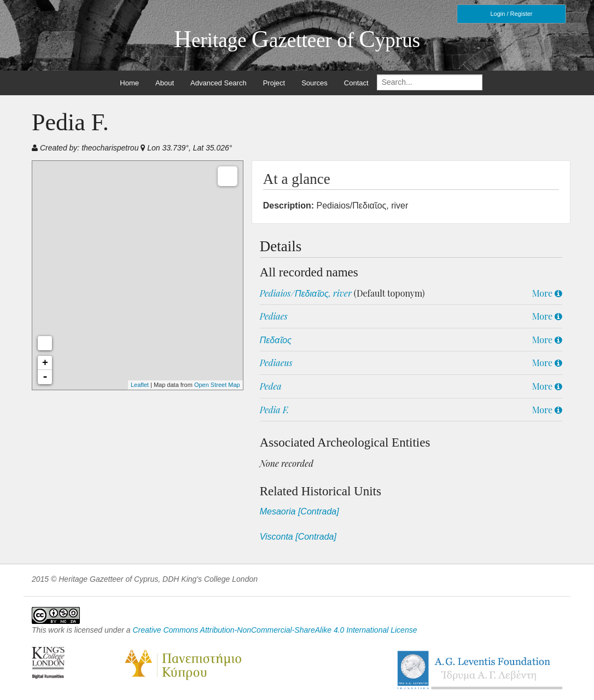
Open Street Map (217, 385)
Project (274, 83)
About (165, 83)
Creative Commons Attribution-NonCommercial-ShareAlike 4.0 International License (275, 630)
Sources (315, 83)
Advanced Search (219, 83)
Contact (356, 83)
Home (129, 83)
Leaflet (140, 385)
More (547, 293)
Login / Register (511, 14)
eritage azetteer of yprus (297, 40)
